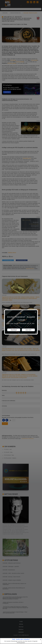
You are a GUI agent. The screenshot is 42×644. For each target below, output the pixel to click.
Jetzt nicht (28, 330)
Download (14, 330)
